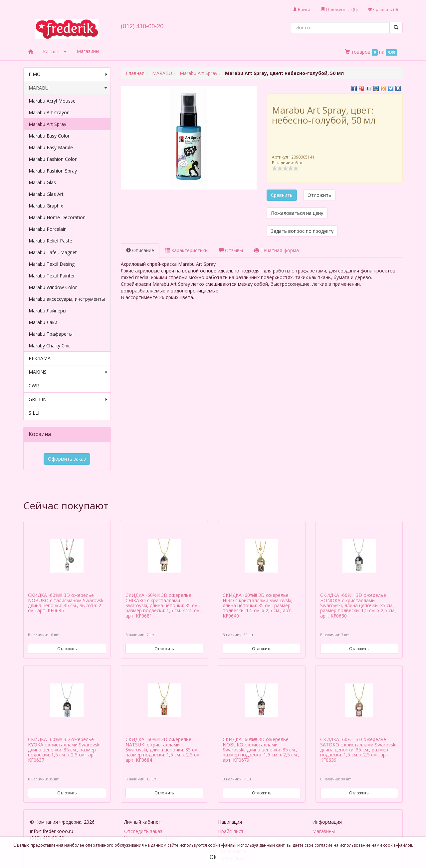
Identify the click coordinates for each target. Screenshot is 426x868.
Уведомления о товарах (152, 826)
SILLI (34, 413)
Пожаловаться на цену (297, 213)
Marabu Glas (42, 182)
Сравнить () (383, 9)
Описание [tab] (140, 250)
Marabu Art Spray (47, 124)
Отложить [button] (319, 195)
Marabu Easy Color (49, 136)
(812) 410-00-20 (142, 26)
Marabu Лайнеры (47, 311)
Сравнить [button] (282, 195)
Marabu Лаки (43, 322)
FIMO (68, 74)
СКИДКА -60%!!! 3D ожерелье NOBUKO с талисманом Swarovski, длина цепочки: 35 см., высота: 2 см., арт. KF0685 (67, 591)
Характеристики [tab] (187, 250)
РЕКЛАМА (40, 358)
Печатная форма (277, 250)
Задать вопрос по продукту (302, 231)
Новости (228, 826)
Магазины (88, 51)
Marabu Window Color (53, 287)
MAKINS (68, 372)
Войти (302, 9)
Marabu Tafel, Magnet (53, 252)
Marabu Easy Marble (51, 147)
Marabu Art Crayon (49, 112)
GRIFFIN (68, 399)
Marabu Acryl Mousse (52, 101)
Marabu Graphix (46, 206)
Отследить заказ (143, 820)
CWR (34, 386)
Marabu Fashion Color (53, 159)
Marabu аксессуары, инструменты (67, 299)
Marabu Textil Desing (52, 264)
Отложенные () (339, 9)
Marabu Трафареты (51, 334)
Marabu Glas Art (46, 194)
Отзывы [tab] (231, 250)
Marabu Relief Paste (50, 241)
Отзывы (227, 833)
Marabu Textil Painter (52, 276)
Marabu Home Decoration (57, 217)
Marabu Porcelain (48, 229)
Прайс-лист (231, 820)
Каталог (55, 52)
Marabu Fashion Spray (53, 171)
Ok (213, 857)
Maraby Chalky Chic (50, 346)
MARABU (68, 88)
